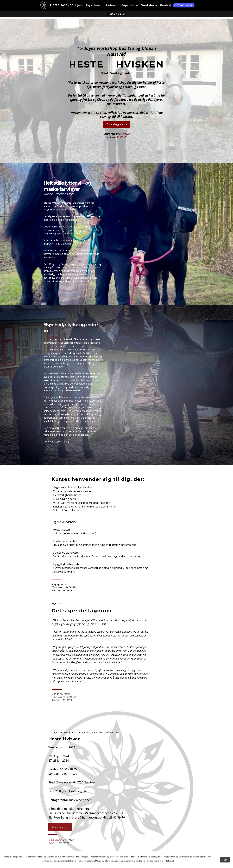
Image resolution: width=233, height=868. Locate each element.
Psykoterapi (94, 5)
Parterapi (112, 5)
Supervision (130, 5)
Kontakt (166, 5)
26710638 (124, 134)
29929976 (122, 137)
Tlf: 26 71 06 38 (184, 5)
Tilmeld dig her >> (116, 124)
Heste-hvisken (56, 5)
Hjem (79, 5)
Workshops (149, 5)
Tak (225, 860)
